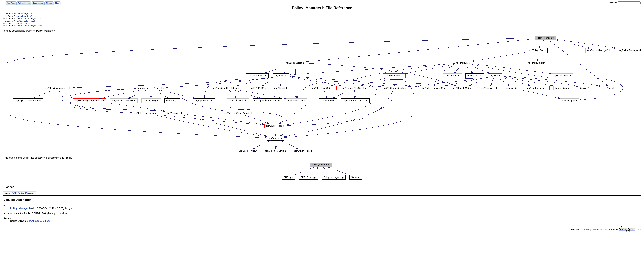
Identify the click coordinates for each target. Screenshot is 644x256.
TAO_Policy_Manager (23, 195)
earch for (613, 3)
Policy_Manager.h (20, 210)
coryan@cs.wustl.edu (39, 223)
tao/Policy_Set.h (25, 25)
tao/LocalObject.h (25, 22)
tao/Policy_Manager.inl (28, 28)
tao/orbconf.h (23, 17)
